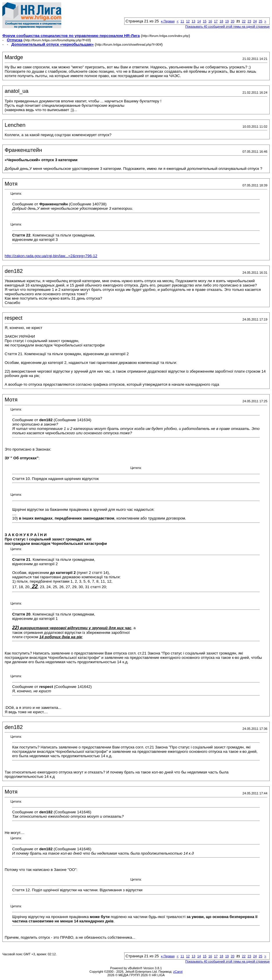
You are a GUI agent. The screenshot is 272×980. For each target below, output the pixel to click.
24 (255, 21)
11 (182, 21)
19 (227, 21)
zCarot (178, 972)
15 (205, 21)
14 (199, 21)
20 (233, 21)
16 (210, 21)
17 (216, 21)
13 (193, 21)
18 (221, 21)
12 (188, 21)
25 (260, 21)
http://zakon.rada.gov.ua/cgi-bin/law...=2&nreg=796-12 (51, 256)
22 (244, 21)
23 (249, 21)
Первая (168, 21)
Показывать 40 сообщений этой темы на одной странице (227, 26)
